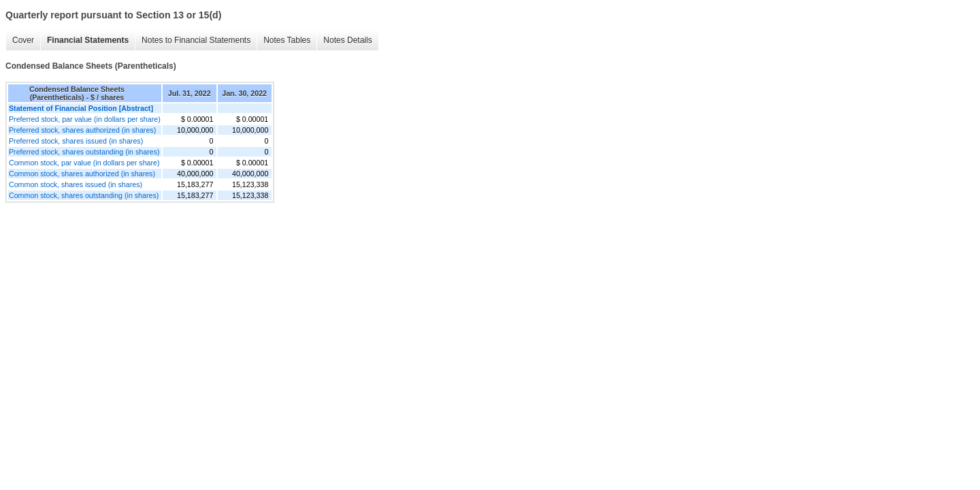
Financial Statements (88, 40)
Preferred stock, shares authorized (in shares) (82, 130)
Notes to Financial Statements (196, 40)
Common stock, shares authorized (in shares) (82, 174)
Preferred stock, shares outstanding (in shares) (84, 152)
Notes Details (347, 40)
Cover (23, 40)
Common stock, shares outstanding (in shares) (84, 195)
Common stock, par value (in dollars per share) (84, 163)
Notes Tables (287, 40)
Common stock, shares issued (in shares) (76, 184)
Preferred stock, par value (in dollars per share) (85, 119)
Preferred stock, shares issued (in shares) (76, 141)
